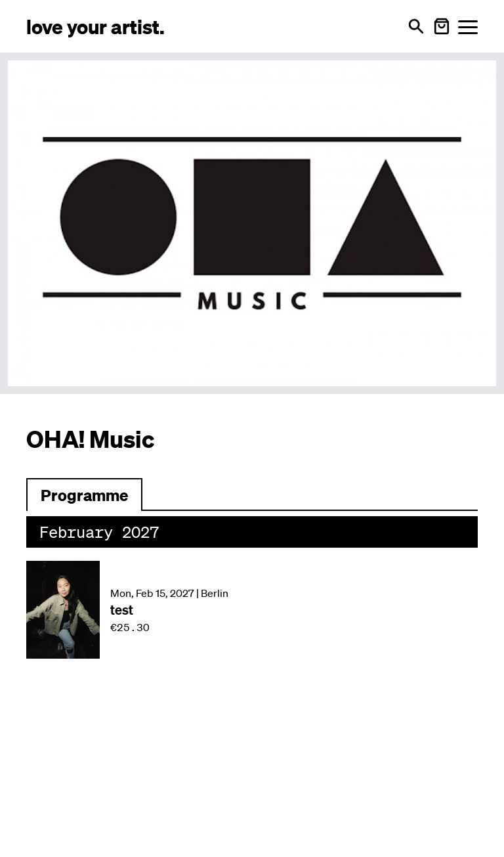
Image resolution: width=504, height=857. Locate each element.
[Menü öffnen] (468, 27)
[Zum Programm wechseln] (84, 494)
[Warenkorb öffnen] (442, 26)
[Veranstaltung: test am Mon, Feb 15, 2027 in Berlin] (252, 610)
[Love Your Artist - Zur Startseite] (95, 26)
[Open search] (416, 26)
